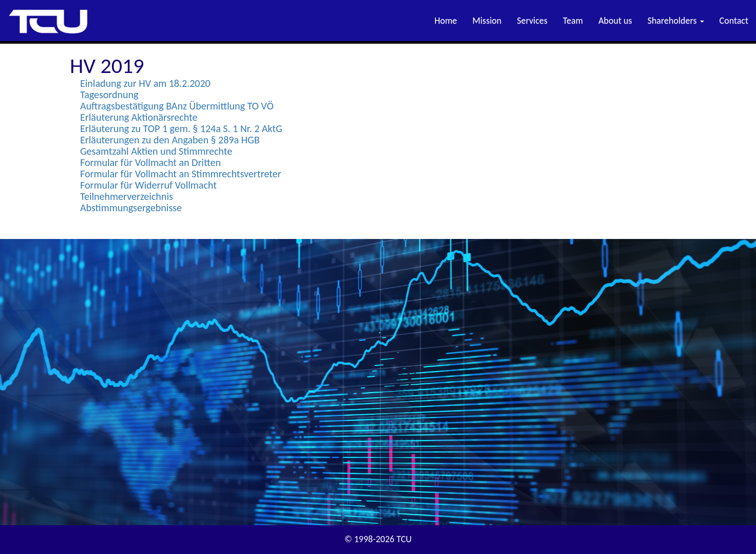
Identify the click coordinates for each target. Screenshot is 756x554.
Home (446, 21)
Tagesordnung (109, 95)
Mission (487, 21)
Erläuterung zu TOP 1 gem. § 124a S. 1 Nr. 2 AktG (181, 128)
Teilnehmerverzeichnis (127, 196)
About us (615, 21)
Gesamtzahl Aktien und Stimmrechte (156, 151)
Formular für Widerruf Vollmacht (148, 185)
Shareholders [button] (676, 21)
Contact (734, 21)
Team (573, 21)
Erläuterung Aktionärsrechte (139, 117)
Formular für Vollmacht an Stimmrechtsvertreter (181, 174)
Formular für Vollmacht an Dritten (150, 162)
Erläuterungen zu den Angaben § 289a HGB (170, 140)
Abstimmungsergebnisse (131, 208)
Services (533, 21)
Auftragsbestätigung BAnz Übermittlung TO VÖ (177, 106)
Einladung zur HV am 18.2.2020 (145, 83)
